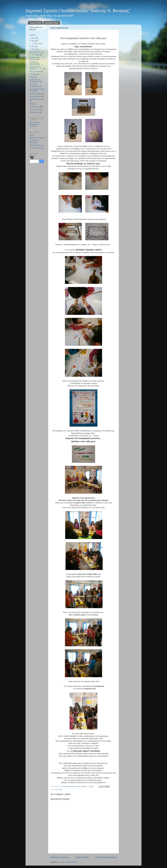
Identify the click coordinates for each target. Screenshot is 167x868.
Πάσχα (32, 77)
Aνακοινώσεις (34, 112)
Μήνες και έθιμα (35, 71)
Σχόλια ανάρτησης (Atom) (69, 862)
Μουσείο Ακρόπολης (37, 148)
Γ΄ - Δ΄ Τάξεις (34, 44)
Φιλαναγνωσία (35, 107)
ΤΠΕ (31, 104)
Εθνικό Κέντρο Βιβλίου (37, 138)
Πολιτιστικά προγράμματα (34, 85)
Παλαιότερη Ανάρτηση (106, 857)
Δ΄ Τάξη (32, 49)
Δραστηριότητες (35, 52)
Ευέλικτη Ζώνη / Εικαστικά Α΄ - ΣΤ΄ (36, 68)
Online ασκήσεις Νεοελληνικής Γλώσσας (35, 124)
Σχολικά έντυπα (35, 94)
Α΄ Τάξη (32, 38)
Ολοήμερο (33, 74)
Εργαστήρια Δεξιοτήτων (34, 63)
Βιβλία (32, 135)
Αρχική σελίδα (35, 23)
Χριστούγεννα (34, 109)
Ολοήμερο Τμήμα (51, 23)
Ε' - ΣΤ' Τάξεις (34, 55)
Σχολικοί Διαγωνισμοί (37, 99)
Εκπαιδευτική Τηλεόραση (34, 141)
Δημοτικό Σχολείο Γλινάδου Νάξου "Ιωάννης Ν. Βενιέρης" (78, 11)
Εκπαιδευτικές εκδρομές (34, 58)
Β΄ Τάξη (59, 790)
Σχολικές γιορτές (35, 96)
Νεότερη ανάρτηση (60, 857)
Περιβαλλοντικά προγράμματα (35, 81)
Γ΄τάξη (32, 46)
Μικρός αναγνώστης (37, 145)
